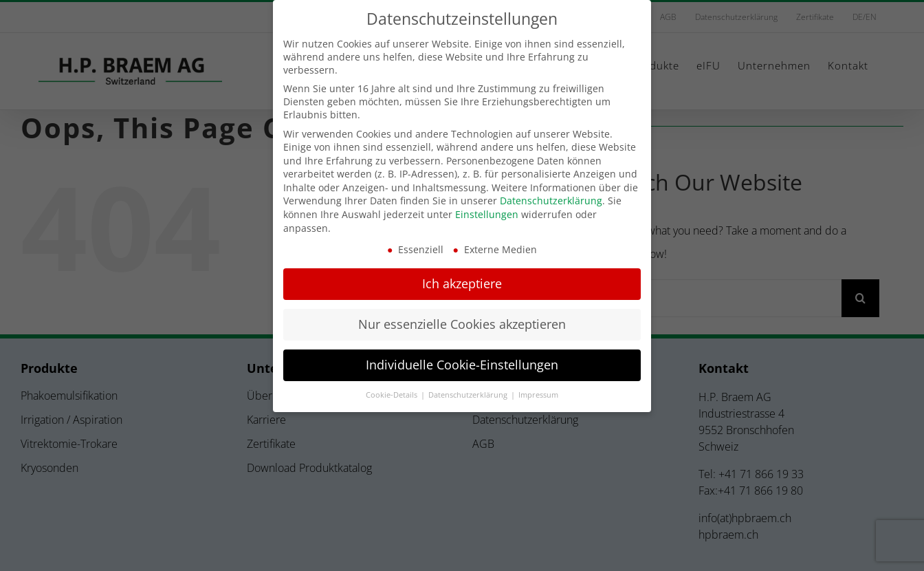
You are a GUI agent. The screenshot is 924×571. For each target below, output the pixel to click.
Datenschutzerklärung (551, 201)
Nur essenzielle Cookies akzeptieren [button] (462, 324)
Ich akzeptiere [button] (462, 283)
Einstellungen (487, 214)
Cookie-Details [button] (393, 395)
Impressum (538, 395)
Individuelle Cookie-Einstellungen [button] (462, 365)
